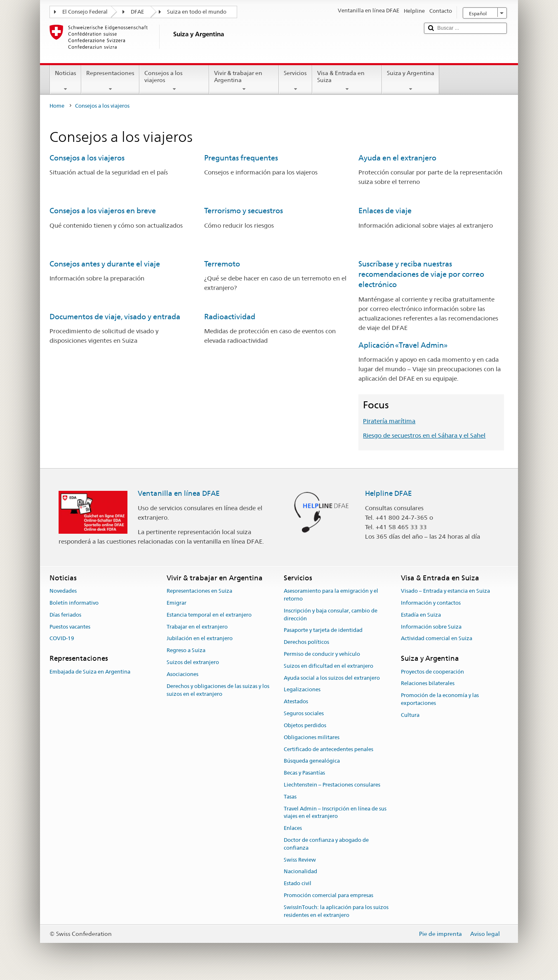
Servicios (295, 81)
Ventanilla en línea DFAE (179, 493)
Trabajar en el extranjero (197, 627)
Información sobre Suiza (431, 627)
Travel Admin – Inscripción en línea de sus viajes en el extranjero (335, 813)
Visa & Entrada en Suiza (347, 81)
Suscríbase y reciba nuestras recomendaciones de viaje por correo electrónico (421, 274)
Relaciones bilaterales (428, 684)
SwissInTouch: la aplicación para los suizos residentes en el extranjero (336, 911)
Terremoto (222, 264)
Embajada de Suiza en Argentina (90, 672)
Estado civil (298, 884)
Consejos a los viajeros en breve (103, 211)
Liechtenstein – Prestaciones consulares (332, 785)
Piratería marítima (389, 421)
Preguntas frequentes (241, 158)
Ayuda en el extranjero (397, 158)
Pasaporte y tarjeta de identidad (323, 630)
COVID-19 (62, 639)
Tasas (290, 797)
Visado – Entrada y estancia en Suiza (445, 591)
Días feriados (65, 615)
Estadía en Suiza (421, 615)
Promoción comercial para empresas (328, 895)
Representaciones (110, 81)
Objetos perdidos (305, 725)
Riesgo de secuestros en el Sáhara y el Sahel (424, 435)
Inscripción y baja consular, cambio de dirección (331, 615)
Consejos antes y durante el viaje (105, 264)
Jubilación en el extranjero (200, 639)
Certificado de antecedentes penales (328, 749)
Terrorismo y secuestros (244, 211)
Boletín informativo (74, 603)
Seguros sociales (304, 713)
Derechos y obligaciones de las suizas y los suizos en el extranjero (218, 690)
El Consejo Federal (85, 12)
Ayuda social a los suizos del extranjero (332, 678)
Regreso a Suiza (186, 651)
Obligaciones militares (312, 737)
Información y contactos (431, 603)
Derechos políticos (306, 642)
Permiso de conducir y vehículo (322, 654)
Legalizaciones (302, 690)
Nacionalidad (300, 872)
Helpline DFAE (388, 493)
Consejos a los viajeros (174, 81)
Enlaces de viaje (385, 211)
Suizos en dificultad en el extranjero (328, 666)
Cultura (410, 715)
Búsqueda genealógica (312, 761)
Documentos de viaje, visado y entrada (115, 317)
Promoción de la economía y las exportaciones (440, 699)
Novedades (63, 591)
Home (57, 106)
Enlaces (293, 828)
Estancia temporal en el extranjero (209, 615)
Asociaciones (182, 674)
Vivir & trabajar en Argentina (244, 81)
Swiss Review (300, 860)
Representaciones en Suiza (199, 591)
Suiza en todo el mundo (197, 12)
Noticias (66, 81)
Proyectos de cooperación (432, 672)
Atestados (296, 702)
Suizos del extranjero (193, 662)
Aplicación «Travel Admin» (403, 345)
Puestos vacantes (70, 627)
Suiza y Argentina (411, 81)
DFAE (137, 12)
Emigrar (177, 603)
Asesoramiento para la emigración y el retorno (331, 595)
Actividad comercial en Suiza (437, 639)
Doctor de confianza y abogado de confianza (326, 844)
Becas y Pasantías (304, 773)
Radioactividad (230, 317)
